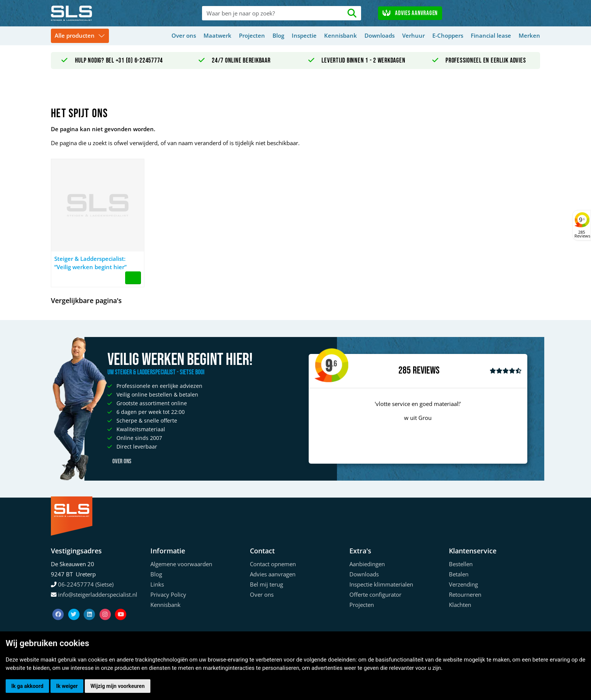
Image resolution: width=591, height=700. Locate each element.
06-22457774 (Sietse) (86, 584)
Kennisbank (341, 35)
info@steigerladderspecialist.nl (98, 594)
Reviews (426, 371)
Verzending (463, 584)
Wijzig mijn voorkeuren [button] (118, 686)
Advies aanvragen (410, 13)
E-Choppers (448, 35)
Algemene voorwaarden (181, 564)
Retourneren (465, 594)
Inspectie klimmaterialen (381, 584)
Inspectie (304, 35)
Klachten (460, 605)
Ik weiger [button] (67, 686)
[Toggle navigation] (80, 36)
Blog (278, 35)
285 (405, 371)
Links (157, 584)
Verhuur (413, 35)
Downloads (380, 35)
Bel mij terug (266, 584)
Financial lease (491, 35)
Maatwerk (217, 35)
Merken (529, 35)
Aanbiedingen (367, 564)
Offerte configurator (375, 594)
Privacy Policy (168, 594)
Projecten (252, 35)
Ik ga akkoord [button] (27, 686)
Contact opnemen (273, 564)
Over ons (184, 35)
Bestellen (461, 564)
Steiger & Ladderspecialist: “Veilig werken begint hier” (90, 263)
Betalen (459, 574)
